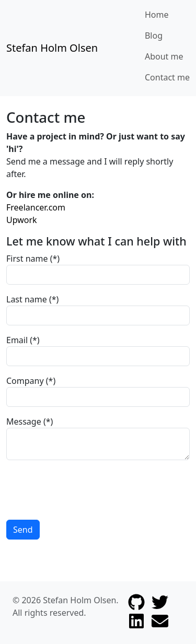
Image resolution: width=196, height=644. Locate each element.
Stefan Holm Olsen (52, 48)
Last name (27, 299)
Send (23, 530)
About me (164, 56)
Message (24, 421)
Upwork (22, 220)
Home (157, 15)
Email (17, 340)
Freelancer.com (36, 207)
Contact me (167, 77)
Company (25, 381)
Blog (154, 36)
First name (27, 259)
